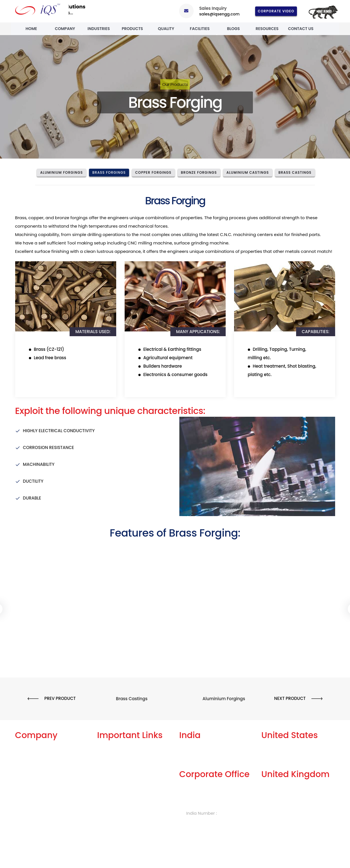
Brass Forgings (109, 172)
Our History (27, 776)
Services (24, 757)
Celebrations (29, 804)
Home (31, 29)
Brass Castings (295, 172)
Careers (105, 794)
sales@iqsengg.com (219, 14)
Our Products (175, 84)
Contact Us (301, 29)
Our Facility (27, 767)
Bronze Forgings (199, 172)
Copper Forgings (153, 172)
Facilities (200, 29)
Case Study (27, 813)
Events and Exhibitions (38, 822)
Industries (99, 29)
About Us (25, 748)
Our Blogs (107, 748)
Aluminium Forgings (61, 172)
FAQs (102, 767)
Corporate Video (276, 11)
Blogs (234, 29)
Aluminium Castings (248, 172)
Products (132, 29)
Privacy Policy (111, 785)
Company (65, 29)
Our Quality (27, 794)
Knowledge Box (113, 804)
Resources (267, 29)
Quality (166, 29)
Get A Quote (110, 757)
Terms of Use (111, 776)
